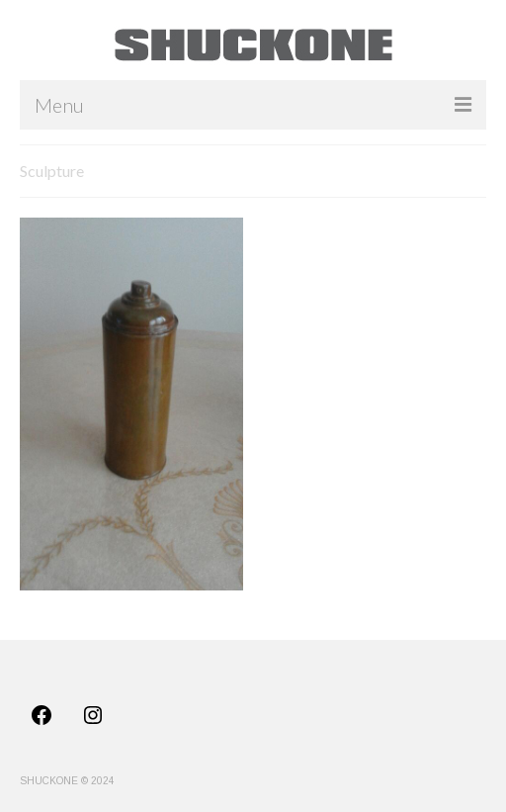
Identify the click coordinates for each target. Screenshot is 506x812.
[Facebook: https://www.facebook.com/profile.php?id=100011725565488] (42, 715)
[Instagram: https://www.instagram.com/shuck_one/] (93, 715)
